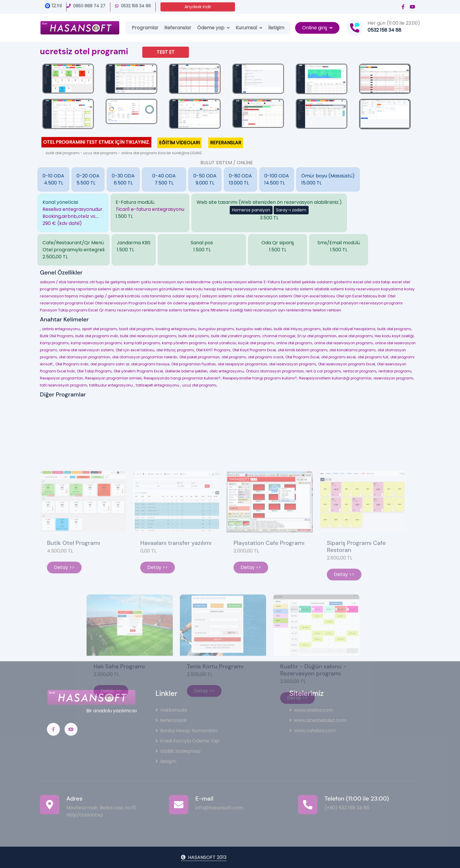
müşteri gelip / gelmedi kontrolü (110, 296)
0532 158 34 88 (133, 6)
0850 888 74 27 (86, 6)
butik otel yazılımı (194, 336)
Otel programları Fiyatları (193, 364)
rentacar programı (360, 371)
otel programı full (373, 357)
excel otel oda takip (372, 282)
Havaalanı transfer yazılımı (176, 597)
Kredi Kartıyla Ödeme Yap (187, 741)
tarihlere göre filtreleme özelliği (213, 310)
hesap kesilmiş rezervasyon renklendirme (244, 289)
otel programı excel (338, 357)
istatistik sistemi (329, 289)
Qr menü (108, 310)
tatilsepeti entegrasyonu (158, 385)
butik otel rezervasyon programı (148, 336)
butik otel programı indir (97, 336)
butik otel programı (394, 329)
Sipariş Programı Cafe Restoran (356, 600)
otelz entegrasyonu (227, 371)
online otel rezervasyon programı (344, 343)
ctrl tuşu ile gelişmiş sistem (115, 282)
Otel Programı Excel (302, 357)
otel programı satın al (110, 364)
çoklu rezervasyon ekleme (237, 282)
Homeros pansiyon (251, 210)
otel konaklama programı (352, 350)
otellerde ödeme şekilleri (186, 371)
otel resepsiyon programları (242, 364)
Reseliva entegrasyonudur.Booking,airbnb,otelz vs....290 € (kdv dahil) (73, 216)
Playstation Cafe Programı (269, 597)
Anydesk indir (198, 7)
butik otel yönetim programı (236, 336)
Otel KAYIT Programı (213, 350)
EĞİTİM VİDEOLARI (179, 143)
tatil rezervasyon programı (64, 385)
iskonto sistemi (299, 289)
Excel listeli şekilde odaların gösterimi (316, 282)
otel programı (234, 357)
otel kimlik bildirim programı (303, 350)
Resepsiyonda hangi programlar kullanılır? (182, 378)
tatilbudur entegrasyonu (111, 385)
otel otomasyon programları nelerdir (145, 357)
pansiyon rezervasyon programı (372, 303)
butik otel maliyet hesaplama (349, 329)
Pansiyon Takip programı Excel (69, 310)
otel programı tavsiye (150, 364)
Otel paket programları (199, 357)
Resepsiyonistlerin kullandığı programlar (335, 378)
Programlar (145, 28)
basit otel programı (136, 329)
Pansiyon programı (229, 303)
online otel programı (294, 343)
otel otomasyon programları (84, 357)
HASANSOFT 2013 (204, 857)
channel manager (279, 336)
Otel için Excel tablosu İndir (361, 296)
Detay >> (64, 621)
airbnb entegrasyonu (61, 329)
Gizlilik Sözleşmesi (178, 751)
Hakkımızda (171, 710)
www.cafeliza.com (312, 731)
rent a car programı (323, 371)
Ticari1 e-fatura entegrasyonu (150, 209)
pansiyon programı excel (272, 303)
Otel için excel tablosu (314, 296)
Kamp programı (54, 343)
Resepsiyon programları (61, 378)
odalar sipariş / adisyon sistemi (202, 296)
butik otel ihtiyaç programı (297, 329)
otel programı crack (266, 357)
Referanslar (178, 28)
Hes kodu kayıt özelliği (394, 336)
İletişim (276, 28)
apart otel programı (99, 329)
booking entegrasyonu (176, 329)
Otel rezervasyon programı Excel (346, 364)
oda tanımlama (156, 296)
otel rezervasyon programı (292, 364)
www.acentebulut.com (318, 720)
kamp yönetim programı (184, 343)
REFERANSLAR (226, 143)
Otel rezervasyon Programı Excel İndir (130, 303)
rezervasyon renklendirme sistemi (150, 310)
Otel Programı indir (72, 364)
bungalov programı (216, 329)
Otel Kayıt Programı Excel (254, 350)
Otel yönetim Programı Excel (138, 371)
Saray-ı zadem (291, 210)
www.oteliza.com (311, 710)
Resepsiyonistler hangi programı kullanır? (260, 378)
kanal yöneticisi (222, 343)
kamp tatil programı (142, 343)
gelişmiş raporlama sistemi (85, 289)
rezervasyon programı (393, 378)
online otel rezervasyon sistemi (263, 296)
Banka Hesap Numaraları (186, 731)
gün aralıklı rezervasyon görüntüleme (148, 289)
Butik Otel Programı (57, 336)
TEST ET (166, 52)
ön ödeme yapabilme (188, 303)
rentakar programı (395, 371)
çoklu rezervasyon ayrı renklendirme (176, 282)
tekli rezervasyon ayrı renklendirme (278, 310)
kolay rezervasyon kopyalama (374, 289)
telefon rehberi (327, 310)
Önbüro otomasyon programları (275, 371)
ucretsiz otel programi (84, 51)
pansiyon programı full (318, 303)
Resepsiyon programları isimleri (113, 378)
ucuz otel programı (199, 385)
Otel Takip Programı (94, 371)
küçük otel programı (256, 343)
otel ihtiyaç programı (175, 350)
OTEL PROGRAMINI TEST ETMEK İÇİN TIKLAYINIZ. (96, 142)
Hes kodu (194, 289)
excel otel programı (355, 336)
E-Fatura (272, 282)
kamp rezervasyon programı (96, 343)
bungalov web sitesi (254, 329)
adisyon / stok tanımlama (64, 282)
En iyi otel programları (317, 336)
